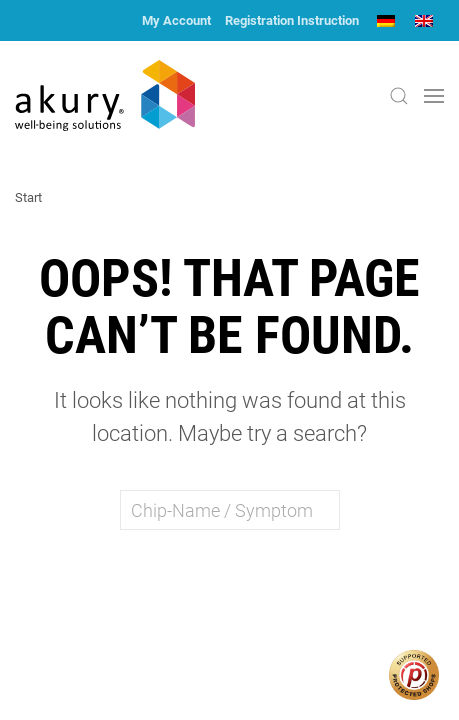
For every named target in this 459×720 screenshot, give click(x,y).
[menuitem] (386, 20)
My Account (176, 20)
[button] (399, 96)
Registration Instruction (292, 20)
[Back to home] (105, 96)
